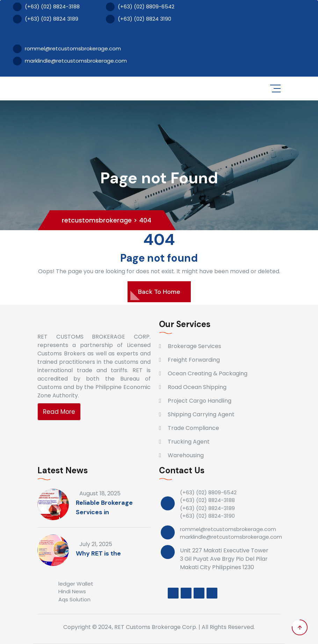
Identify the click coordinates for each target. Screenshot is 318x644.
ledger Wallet (76, 584)
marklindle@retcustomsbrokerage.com (70, 61)
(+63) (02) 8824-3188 (46, 7)
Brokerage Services (194, 346)
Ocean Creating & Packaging (208, 373)
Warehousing (186, 455)
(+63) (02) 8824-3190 (207, 516)
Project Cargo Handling (200, 401)
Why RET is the (98, 553)
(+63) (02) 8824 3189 (46, 19)
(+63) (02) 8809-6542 (140, 7)
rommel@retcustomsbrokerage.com (67, 49)
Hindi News (72, 591)
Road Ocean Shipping (197, 387)
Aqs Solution (74, 599)
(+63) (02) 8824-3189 (207, 508)
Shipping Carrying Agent (201, 414)
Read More (59, 412)
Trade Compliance (193, 428)
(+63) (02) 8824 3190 (139, 19)
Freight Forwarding (194, 360)
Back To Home (159, 292)
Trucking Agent (189, 442)
